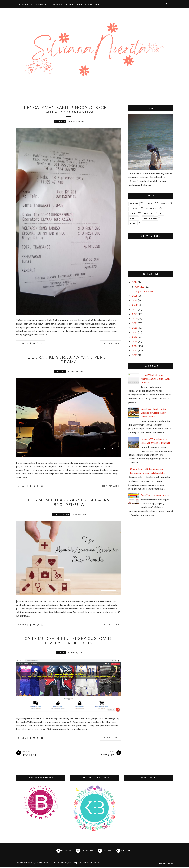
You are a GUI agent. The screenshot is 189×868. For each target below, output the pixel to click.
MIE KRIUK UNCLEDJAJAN (89, 4)
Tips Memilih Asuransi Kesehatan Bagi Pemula (69, 503)
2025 (135, 296)
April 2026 (140, 287)
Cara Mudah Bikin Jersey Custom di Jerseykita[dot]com (69, 642)
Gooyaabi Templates (73, 864)
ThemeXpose (42, 864)
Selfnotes (60, 122)
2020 (135, 319)
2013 (135, 351)
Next (112, 449)
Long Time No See (144, 291)
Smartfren (148, 214)
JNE (161, 214)
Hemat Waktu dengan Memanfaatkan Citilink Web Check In (155, 379)
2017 (135, 332)
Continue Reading (110, 344)
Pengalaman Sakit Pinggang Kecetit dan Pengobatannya (69, 110)
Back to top (165, 864)
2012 (135, 355)
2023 (135, 305)
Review (61, 654)
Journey (60, 372)
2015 (135, 341)
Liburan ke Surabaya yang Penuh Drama (69, 360)
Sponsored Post (61, 515)
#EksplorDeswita (150, 218)
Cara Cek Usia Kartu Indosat (155, 495)
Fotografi (134, 209)
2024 (135, 300)
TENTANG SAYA (24, 4)
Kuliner (133, 214)
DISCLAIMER (42, 4)
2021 (135, 314)
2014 (135, 346)
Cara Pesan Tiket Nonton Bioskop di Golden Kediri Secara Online (154, 413)
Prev (105, 449)
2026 (135, 282)
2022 (135, 309)
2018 (135, 328)
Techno (133, 223)
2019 (135, 323)
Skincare (134, 218)
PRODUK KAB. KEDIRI (62, 4)
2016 (135, 337)
